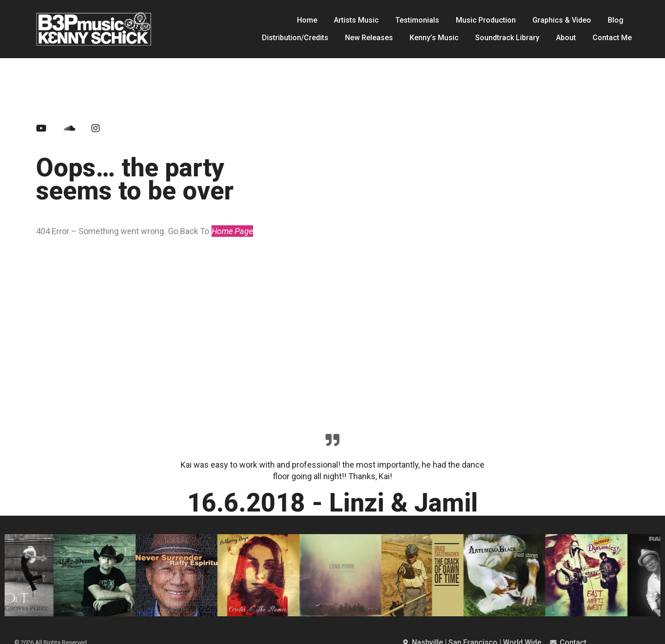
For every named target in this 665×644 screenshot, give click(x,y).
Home (307, 20)
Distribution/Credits (295, 38)
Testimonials (417, 20)
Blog (616, 20)
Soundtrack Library (507, 38)
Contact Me (612, 38)
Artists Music (356, 20)
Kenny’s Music (434, 38)
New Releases (369, 38)
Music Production (486, 20)
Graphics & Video (562, 20)
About (566, 38)
